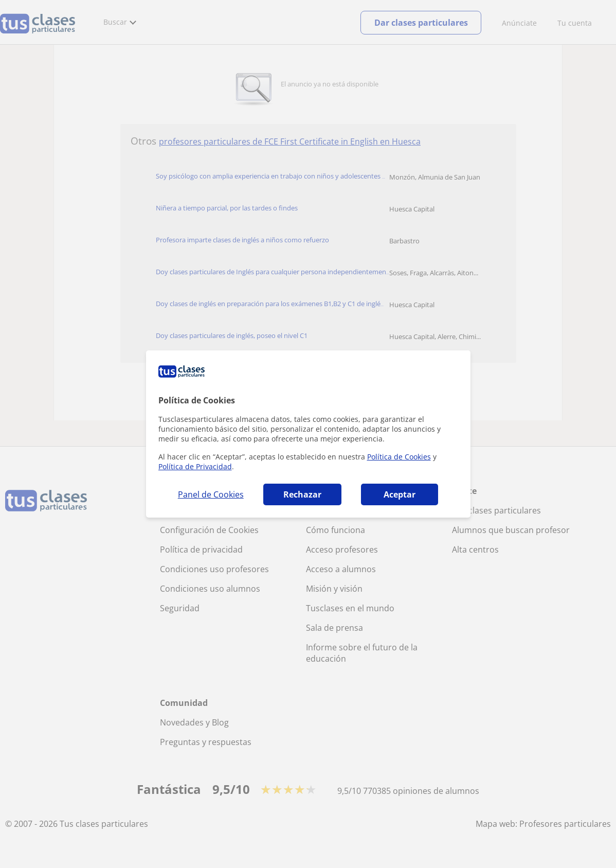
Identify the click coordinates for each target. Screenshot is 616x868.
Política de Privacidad (195, 466)
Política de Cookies (399, 457)
